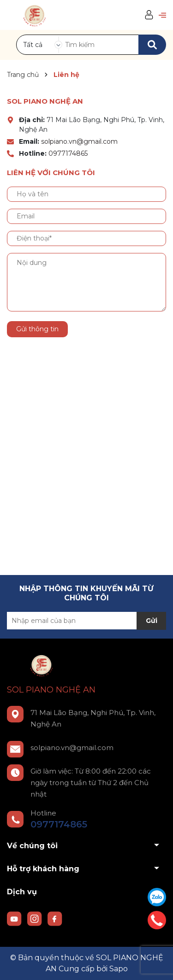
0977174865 (68, 153)
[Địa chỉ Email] (86, 621)
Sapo (119, 969)
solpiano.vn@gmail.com (79, 141)
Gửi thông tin (37, 329)
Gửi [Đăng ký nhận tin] (152, 621)
